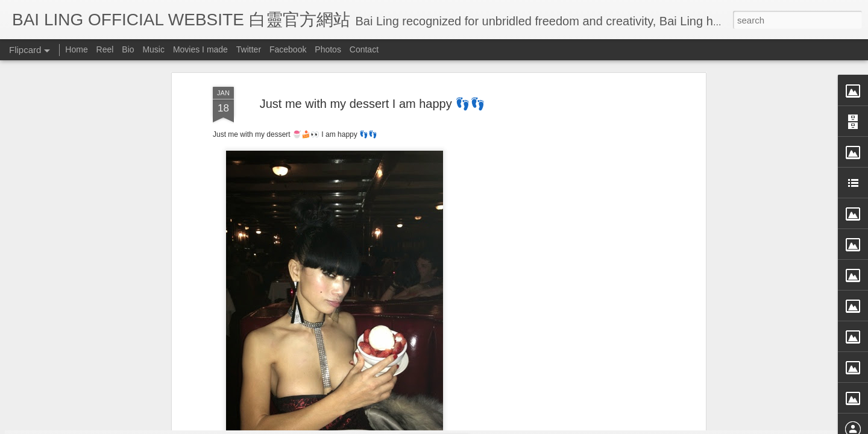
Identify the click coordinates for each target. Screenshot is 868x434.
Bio (128, 49)
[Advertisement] (373, 244)
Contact (364, 49)
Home (76, 49)
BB (429, 166)
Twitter (249, 49)
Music (153, 49)
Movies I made (200, 49)
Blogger (508, 426)
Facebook (288, 49)
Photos (328, 49)
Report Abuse (544, 426)
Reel (105, 49)
